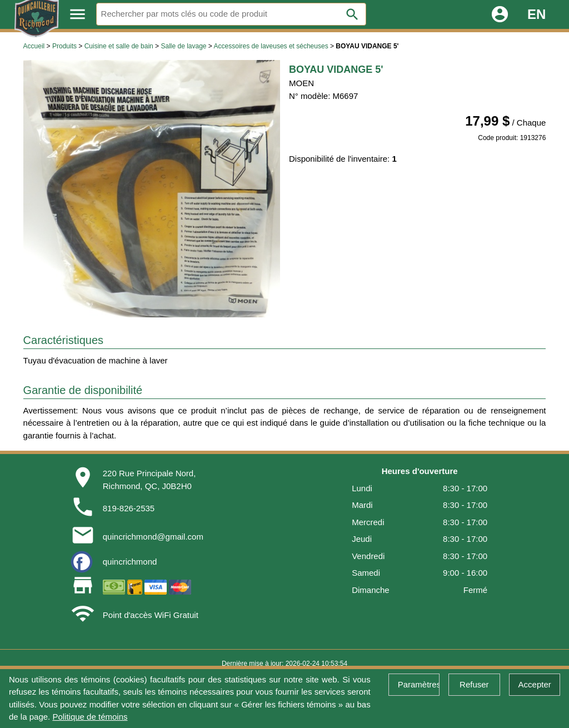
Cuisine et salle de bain (119, 46)
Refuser (474, 684)
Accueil (34, 46)
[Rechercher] (231, 14)
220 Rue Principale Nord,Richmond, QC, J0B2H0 (149, 480)
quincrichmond (130, 562)
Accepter (535, 684)
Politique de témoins (90, 717)
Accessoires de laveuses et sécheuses (271, 46)
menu (78, 14)
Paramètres (419, 684)
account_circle (500, 14)
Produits (64, 46)
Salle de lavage (183, 46)
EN (536, 14)
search (352, 14)
